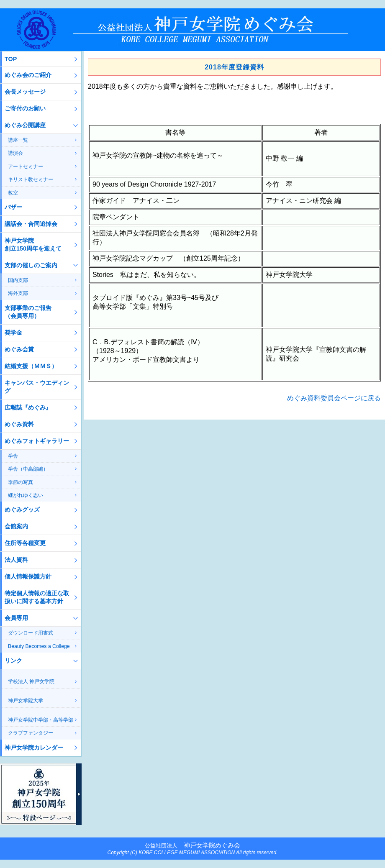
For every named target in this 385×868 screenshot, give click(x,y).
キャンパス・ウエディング (37, 387)
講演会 (15, 153)
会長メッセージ (25, 92)
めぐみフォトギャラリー (37, 441)
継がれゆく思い (26, 495)
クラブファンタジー (31, 733)
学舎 (13, 456)
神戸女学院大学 (26, 701)
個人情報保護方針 (28, 576)
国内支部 (18, 280)
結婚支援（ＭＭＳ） (31, 366)
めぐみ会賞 (19, 349)
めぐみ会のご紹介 (28, 75)
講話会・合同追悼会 (31, 224)
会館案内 (16, 526)
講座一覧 (18, 140)
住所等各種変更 (25, 543)
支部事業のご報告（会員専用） (28, 312)
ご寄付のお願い (25, 108)
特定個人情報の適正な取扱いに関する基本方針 (37, 597)
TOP (11, 59)
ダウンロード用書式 (31, 633)
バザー (13, 207)
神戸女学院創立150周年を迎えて (33, 245)
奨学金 (13, 333)
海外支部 (18, 293)
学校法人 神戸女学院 (31, 681)
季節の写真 (21, 482)
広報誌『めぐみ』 (28, 407)
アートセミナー (26, 166)
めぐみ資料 (19, 424)
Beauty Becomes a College (39, 646)
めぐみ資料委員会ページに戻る (334, 398)
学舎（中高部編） (28, 469)
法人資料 (16, 560)
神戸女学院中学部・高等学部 (41, 720)
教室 (13, 193)
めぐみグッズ (22, 510)
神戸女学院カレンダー (34, 748)
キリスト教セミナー (31, 179)
